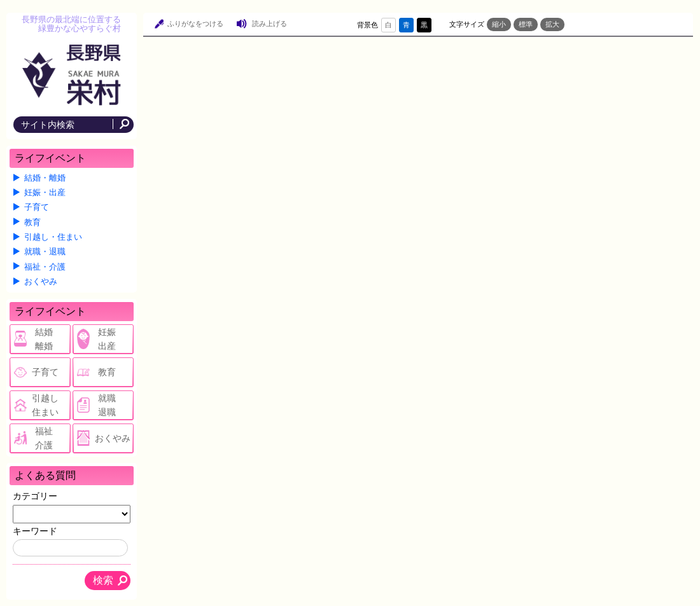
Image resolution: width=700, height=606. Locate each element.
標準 (526, 24)
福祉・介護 (45, 267)
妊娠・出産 (45, 193)
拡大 (552, 24)
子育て (37, 207)
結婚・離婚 (45, 178)
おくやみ (41, 282)
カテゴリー (35, 496)
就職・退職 (45, 252)
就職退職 (107, 405)
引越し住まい (45, 405)
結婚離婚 (44, 339)
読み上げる (269, 24)
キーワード (35, 531)
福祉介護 (44, 438)
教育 (32, 223)
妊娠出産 (107, 339)
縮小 (499, 24)
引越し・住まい (53, 237)
